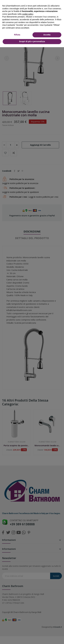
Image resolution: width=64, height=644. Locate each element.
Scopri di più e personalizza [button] (32, 41)
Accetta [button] (47, 35)
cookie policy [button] (28, 14)
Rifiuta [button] (17, 35)
